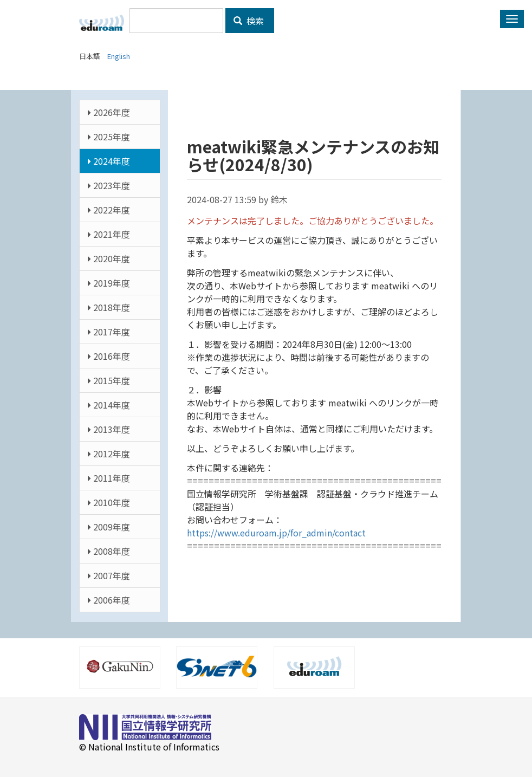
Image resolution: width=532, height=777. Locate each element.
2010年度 (109, 502)
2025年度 (109, 137)
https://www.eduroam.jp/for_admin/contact (276, 533)
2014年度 (109, 405)
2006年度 (109, 600)
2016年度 (109, 356)
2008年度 (109, 551)
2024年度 (109, 161)
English (119, 56)
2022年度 (109, 210)
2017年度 (109, 332)
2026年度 (109, 112)
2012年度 (109, 454)
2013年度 (109, 429)
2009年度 (109, 527)
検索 (249, 21)
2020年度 (109, 258)
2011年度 (109, 478)
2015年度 (109, 380)
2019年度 (109, 283)
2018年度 (109, 307)
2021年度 (109, 234)
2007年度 (109, 575)
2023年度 (109, 185)
